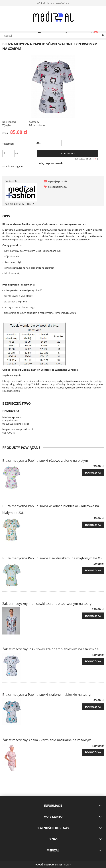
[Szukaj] (103, 35)
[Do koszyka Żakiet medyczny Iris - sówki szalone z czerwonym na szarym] (93, 616)
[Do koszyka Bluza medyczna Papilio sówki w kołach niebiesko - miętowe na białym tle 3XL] (93, 525)
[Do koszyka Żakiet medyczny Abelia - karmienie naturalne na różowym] (93, 752)
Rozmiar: (8, 144)
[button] (55, 181)
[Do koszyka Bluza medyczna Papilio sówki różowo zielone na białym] (93, 473)
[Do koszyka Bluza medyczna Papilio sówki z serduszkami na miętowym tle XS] (93, 570)
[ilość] (8, 153)
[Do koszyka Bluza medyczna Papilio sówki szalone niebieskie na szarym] (93, 707)
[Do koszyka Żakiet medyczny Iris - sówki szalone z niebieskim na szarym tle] (93, 661)
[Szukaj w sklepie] (53, 36)
